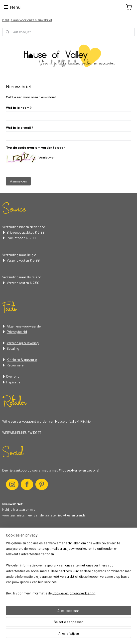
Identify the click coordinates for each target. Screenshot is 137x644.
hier (89, 421)
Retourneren (16, 365)
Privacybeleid (17, 332)
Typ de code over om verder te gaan (36, 147)
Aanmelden (18, 181)
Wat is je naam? (19, 107)
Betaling (13, 348)
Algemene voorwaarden (25, 326)
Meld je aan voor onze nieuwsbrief (27, 20)
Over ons (13, 376)
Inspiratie (13, 382)
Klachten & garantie (22, 360)
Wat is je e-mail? (20, 127)
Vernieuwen (47, 157)
